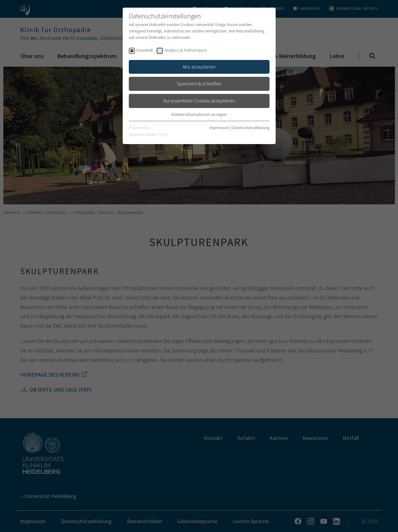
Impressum (219, 128)
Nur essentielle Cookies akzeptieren (199, 101)
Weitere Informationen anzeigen (199, 114)
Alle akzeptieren (199, 67)
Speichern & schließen (199, 84)
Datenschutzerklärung (251, 128)
